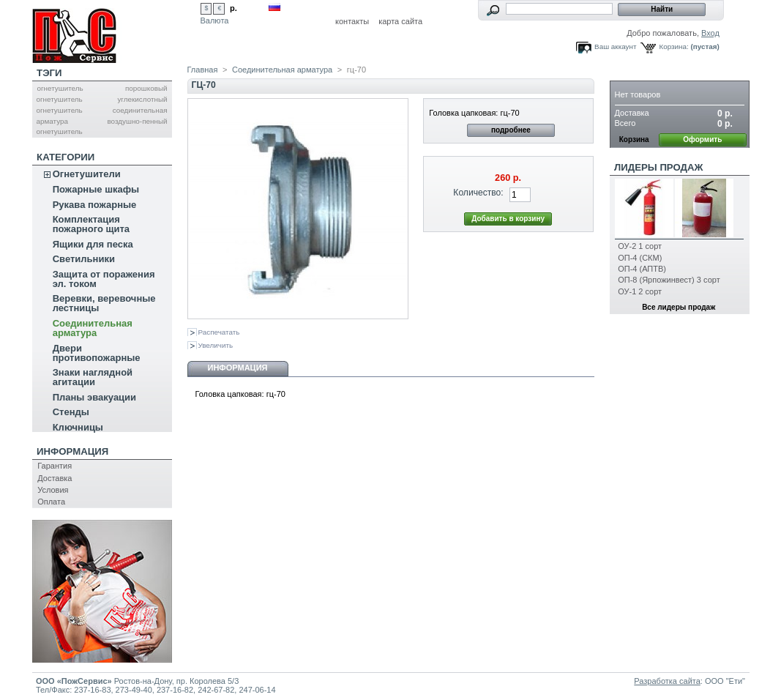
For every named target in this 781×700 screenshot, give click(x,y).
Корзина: (673, 46)
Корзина (638, 73)
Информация (72, 451)
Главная (203, 70)
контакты (352, 21)
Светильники (84, 259)
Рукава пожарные (95, 205)
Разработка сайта (667, 681)
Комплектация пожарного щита (91, 224)
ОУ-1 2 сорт (640, 291)
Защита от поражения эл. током (104, 279)
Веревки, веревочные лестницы (104, 303)
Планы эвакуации (94, 397)
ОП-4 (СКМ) (640, 258)
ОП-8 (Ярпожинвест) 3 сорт (669, 280)
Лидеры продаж (658, 167)
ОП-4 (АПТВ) (642, 269)
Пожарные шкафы (96, 189)
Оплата (51, 502)
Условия (53, 490)
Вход (710, 33)
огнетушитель (60, 88)
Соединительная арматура (93, 328)
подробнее (511, 130)
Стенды (71, 412)
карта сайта (400, 21)
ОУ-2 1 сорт (640, 246)
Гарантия (55, 466)
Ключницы (78, 427)
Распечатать (219, 332)
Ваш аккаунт (615, 46)
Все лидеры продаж (679, 307)
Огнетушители (87, 174)
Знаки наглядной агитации (93, 377)
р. (233, 8)
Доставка (55, 478)
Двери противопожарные (97, 353)
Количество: (478, 193)
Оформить (702, 139)
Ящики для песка (93, 244)
